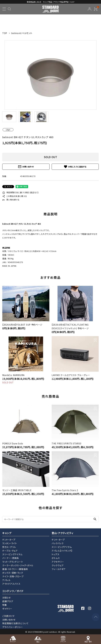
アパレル (6, 580)
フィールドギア (59, 569)
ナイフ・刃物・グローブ (13, 576)
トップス (56, 554)
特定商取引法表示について (15, 623)
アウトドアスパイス (11, 584)
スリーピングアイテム (12, 554)
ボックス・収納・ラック (13, 573)
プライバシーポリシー (13, 627)
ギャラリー (7, 609)
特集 (5, 605)
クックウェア (58, 565)
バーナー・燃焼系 (11, 558)
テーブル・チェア (10, 551)
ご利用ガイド (8, 616)
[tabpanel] (50, 75)
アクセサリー (58, 562)
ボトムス (56, 558)
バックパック (58, 543)
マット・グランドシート (13, 562)
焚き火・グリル (9, 547)
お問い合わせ (26, 167)
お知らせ (6, 598)
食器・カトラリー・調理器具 (15, 569)
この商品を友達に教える (15, 196)
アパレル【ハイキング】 (62, 551)
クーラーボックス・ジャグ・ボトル (18, 565)
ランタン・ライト (10, 543)
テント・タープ (9, 540)
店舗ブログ (8, 601)
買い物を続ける (11, 200)
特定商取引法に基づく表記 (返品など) (20, 192)
